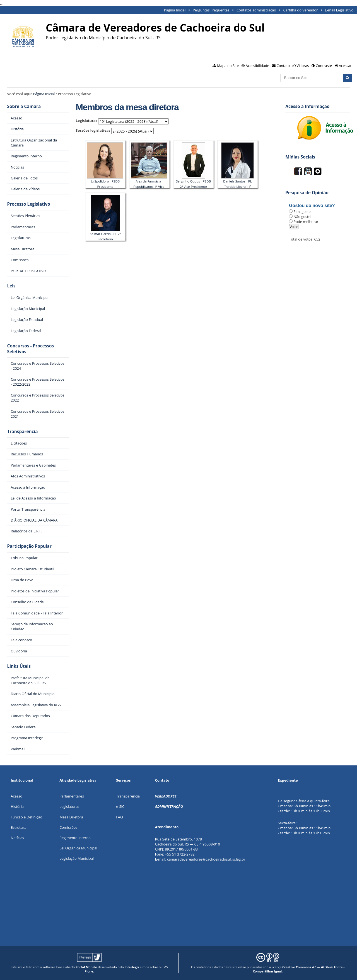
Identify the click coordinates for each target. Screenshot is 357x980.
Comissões (68, 827)
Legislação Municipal (77, 858)
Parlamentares (72, 796)
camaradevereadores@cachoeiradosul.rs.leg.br (206, 859)
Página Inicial (175, 10)
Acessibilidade (257, 66)
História (17, 806)
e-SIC (120, 806)
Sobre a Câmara (24, 106)
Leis (11, 286)
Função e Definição (26, 817)
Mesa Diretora (71, 817)
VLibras (303, 66)
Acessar (345, 66)
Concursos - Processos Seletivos (31, 349)
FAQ (120, 817)
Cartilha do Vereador (301, 10)
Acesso (16, 796)
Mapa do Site (228, 66)
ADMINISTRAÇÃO (169, 806)
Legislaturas (86, 121)
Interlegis (132, 967)
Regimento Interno (75, 838)
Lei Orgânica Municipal (78, 848)
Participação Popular (29, 546)
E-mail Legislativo (339, 10)
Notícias (17, 838)
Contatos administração (256, 10)
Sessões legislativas (93, 130)
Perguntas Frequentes (211, 10)
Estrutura (18, 827)
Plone (89, 971)
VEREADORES (166, 796)
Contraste (324, 66)
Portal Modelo (86, 967)
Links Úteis (19, 666)
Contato (283, 66)
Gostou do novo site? (312, 206)
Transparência (23, 432)
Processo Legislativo (29, 204)
